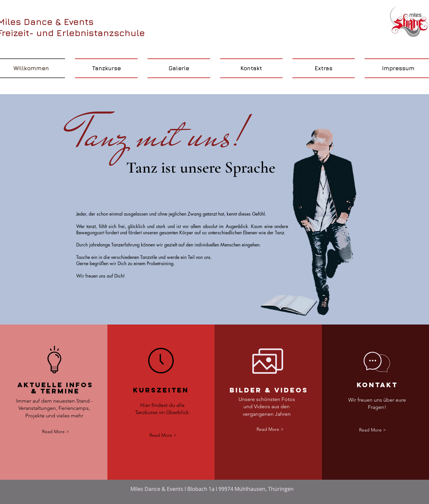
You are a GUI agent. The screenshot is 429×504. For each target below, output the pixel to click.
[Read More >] (56, 432)
